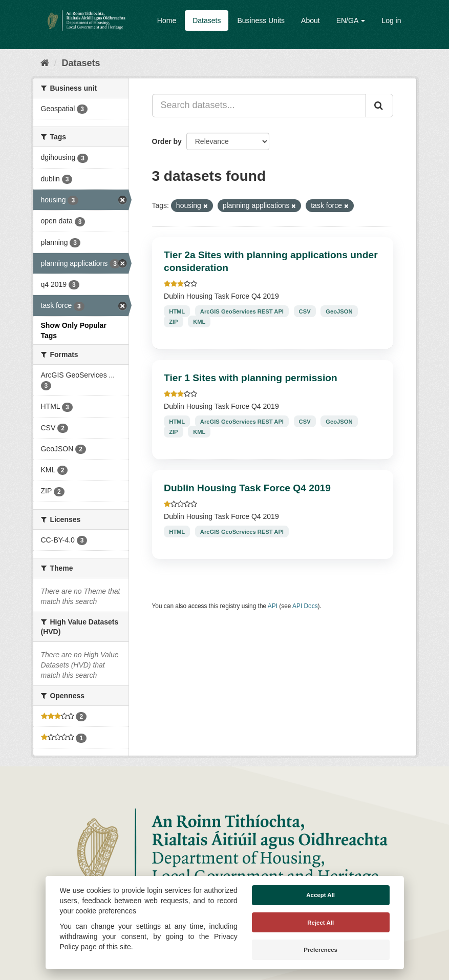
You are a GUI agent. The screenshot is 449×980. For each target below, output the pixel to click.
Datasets (207, 20)
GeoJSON (339, 311)
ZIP (173, 321)
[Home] (45, 63)
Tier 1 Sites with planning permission (251, 378)
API (273, 606)
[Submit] (379, 106)
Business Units (261, 20)
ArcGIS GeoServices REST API (242, 311)
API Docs (305, 606)
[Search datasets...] (259, 106)
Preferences (320, 950)
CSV (305, 311)
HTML (177, 311)
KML (199, 321)
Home (167, 20)
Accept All (320, 895)
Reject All (320, 923)
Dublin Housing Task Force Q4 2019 (247, 488)
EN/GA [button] (351, 20)
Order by (167, 141)
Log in (391, 20)
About (311, 20)
